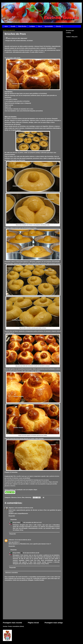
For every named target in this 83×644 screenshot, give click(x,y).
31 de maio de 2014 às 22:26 (31, 553)
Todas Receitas (22, 26)
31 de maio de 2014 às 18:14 (23, 540)
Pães (23, 497)
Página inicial (33, 623)
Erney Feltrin (17, 522)
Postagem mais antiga (54, 623)
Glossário (58, 26)
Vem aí (40, 26)
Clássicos (14, 497)
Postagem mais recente (12, 623)
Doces (19, 497)
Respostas (14, 519)
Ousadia (13, 26)
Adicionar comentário (11, 573)
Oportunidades (49, 26)
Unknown (11, 540)
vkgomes (11, 508)
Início (6, 26)
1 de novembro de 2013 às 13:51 (24, 508)
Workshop (28, 497)
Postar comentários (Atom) (16, 626)
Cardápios (32, 26)
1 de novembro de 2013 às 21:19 (32, 522)
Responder (12, 516)
